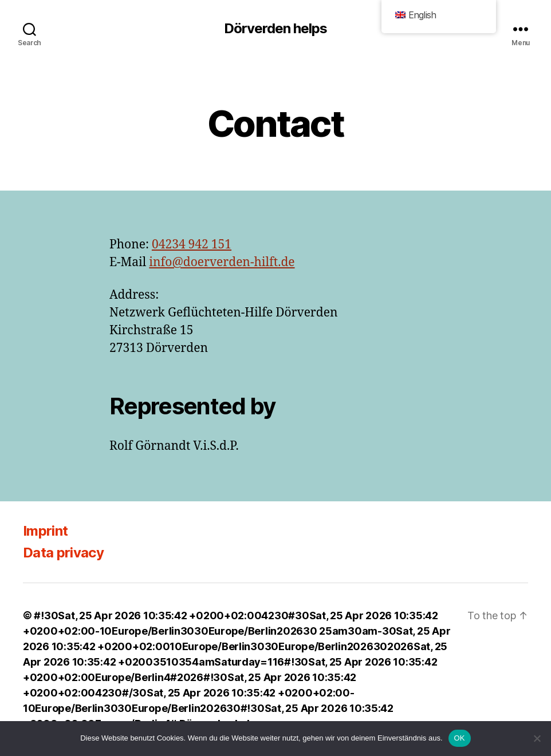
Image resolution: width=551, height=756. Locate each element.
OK (460, 738)
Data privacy (63, 553)
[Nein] (537, 738)
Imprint (45, 531)
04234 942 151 (192, 245)
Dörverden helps (275, 29)
